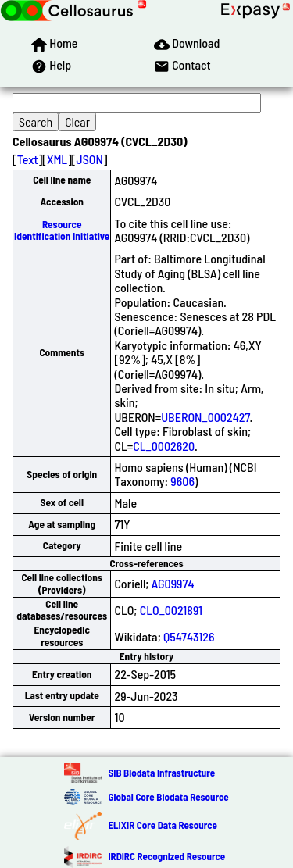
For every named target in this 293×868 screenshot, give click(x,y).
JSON (90, 159)
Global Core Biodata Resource (168, 797)
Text (28, 159)
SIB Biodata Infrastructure (161, 773)
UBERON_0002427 (205, 417)
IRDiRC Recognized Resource (166, 856)
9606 (182, 481)
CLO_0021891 (171, 610)
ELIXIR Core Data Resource (162, 825)
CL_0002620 (164, 446)
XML (57, 159)
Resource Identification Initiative (62, 230)
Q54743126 (189, 636)
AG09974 (173, 583)
